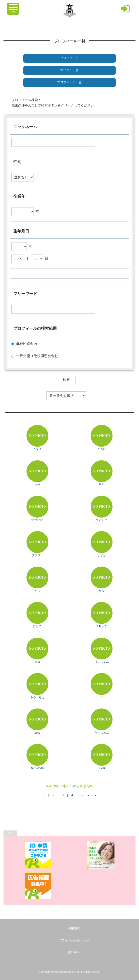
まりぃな (102, 626)
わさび (102, 449)
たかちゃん (102, 733)
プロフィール (69, 58)
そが (102, 484)
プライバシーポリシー (74, 941)
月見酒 (37, 449)
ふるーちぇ (37, 697)
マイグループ (69, 70)
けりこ (37, 626)
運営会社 (74, 953)
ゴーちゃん (37, 520)
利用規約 (74, 928)
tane (37, 484)
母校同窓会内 (26, 344)
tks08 (102, 768)
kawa (37, 733)
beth (37, 662)
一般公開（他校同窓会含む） (39, 356)
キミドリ (102, 520)
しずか (102, 555)
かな (102, 591)
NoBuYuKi (37, 768)
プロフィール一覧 (69, 82)
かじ (37, 591)
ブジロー (37, 555)
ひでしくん (102, 662)
